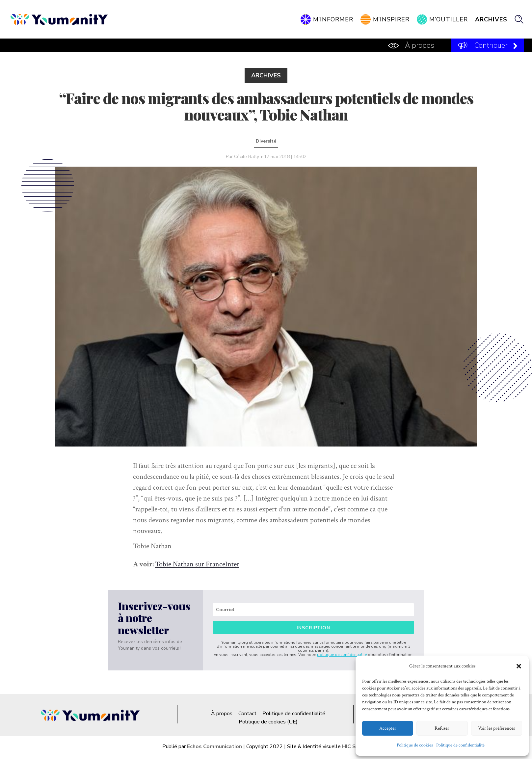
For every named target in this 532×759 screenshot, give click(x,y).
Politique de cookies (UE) (268, 722)
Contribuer (491, 45)
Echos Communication (214, 746)
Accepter (388, 728)
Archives (491, 19)
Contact (247, 714)
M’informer (333, 19)
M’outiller (449, 19)
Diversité (266, 141)
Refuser (442, 728)
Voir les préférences (496, 728)
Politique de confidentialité (460, 745)
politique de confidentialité (342, 655)
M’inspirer (391, 19)
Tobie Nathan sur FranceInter (197, 564)
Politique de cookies (415, 745)
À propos (420, 45)
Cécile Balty (247, 157)
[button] (519, 666)
